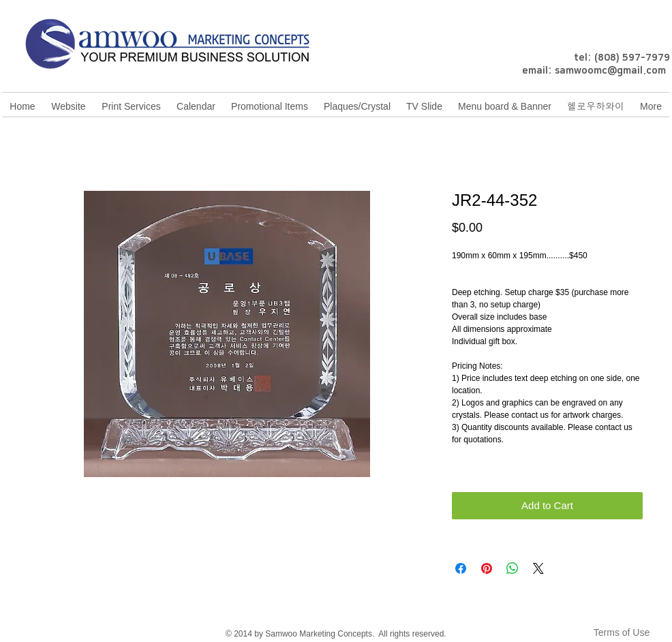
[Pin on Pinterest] (487, 568)
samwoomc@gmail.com (610, 71)
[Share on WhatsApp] (513, 568)
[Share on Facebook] (461, 568)
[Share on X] (538, 568)
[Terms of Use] (622, 632)
